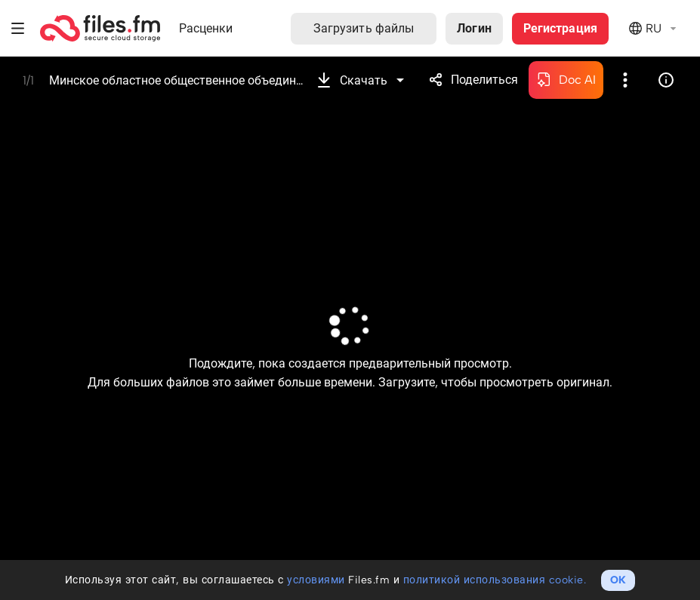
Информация (666, 80)
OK (618, 580)
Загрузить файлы (364, 28)
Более (625, 80)
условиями (316, 580)
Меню (18, 28)
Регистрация (560, 28)
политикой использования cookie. (495, 580)
